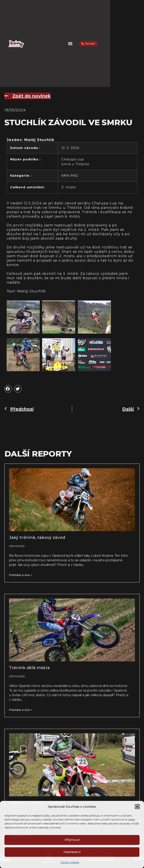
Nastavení (72, 852)
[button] (137, 807)
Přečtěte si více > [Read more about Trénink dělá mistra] (21, 710)
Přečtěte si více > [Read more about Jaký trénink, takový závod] (21, 575)
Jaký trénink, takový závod (37, 538)
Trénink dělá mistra (30, 668)
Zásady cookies (70, 862)
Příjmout (72, 840)
